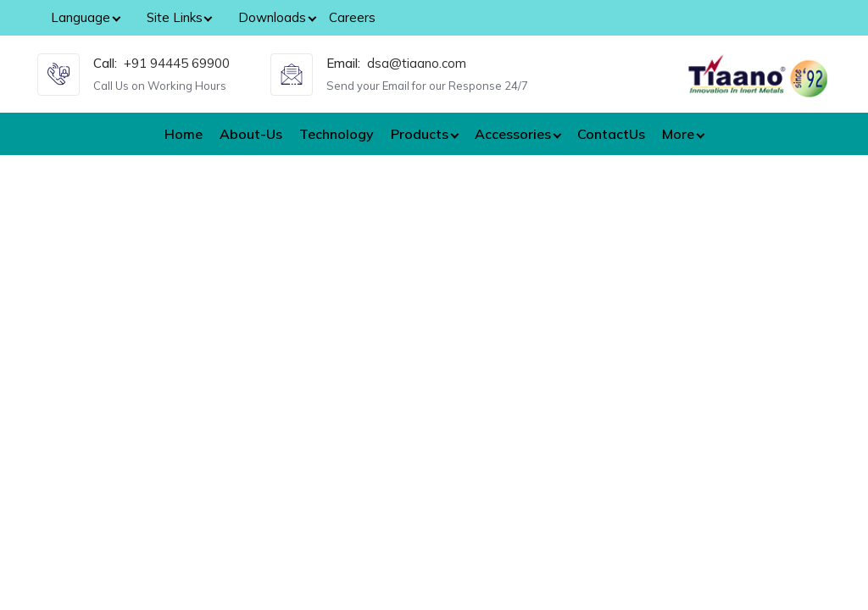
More (678, 134)
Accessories (513, 134)
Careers (352, 17)
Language (81, 17)
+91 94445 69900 (177, 63)
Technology (337, 134)
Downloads (272, 17)
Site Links (175, 17)
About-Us (251, 134)
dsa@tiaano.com (417, 63)
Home (184, 134)
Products (420, 134)
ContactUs (611, 134)
